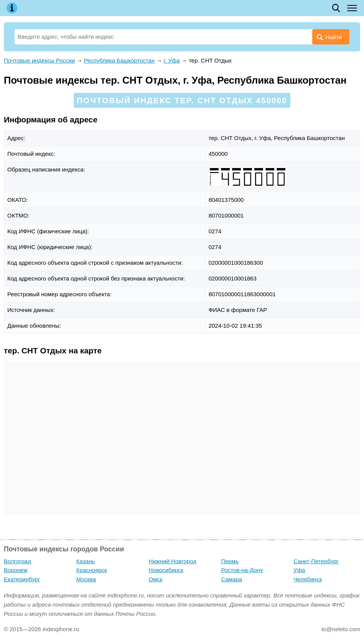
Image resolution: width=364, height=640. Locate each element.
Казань (86, 561)
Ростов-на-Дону (242, 570)
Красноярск (92, 570)
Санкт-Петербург (316, 561)
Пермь (230, 561)
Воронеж (16, 570)
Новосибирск (166, 570)
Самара (231, 579)
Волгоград (17, 561)
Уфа (299, 570)
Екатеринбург (22, 579)
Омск (156, 579)
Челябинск (308, 579)
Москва (86, 579)
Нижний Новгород (173, 561)
